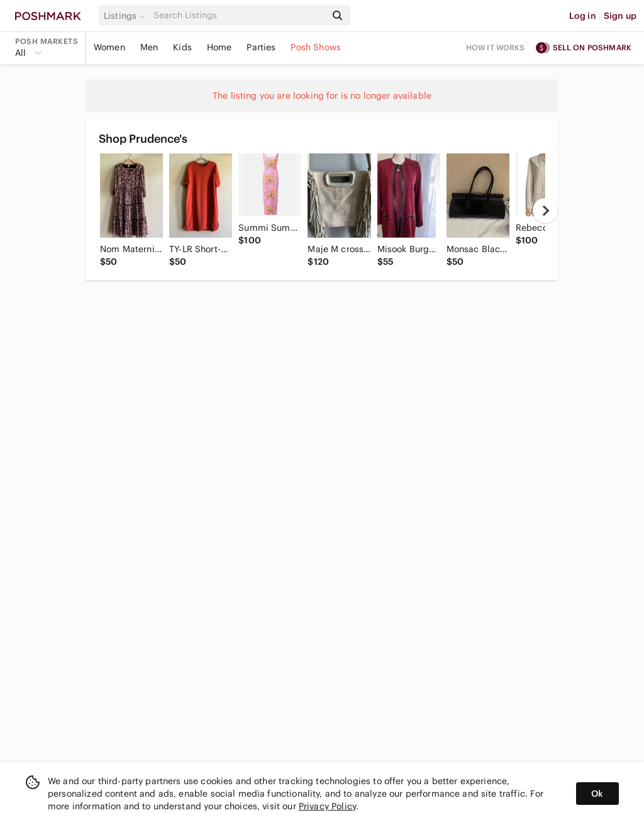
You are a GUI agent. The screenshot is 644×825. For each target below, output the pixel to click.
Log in (583, 16)
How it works (496, 47)
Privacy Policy (327, 806)
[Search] (238, 15)
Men (149, 47)
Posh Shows (316, 47)
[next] (545, 211)
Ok (597, 794)
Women (109, 47)
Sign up (620, 16)
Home (219, 47)
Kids (182, 47)
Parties (261, 47)
